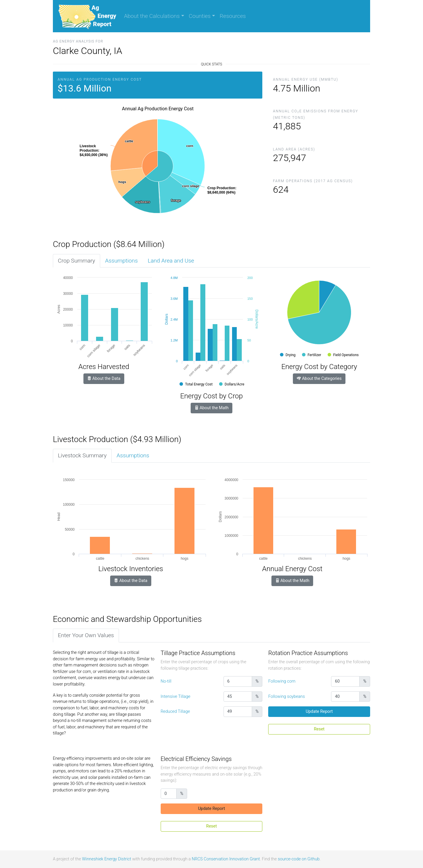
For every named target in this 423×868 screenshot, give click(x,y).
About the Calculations (152, 16)
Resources (233, 16)
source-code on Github (299, 859)
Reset (319, 729)
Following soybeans (286, 697)
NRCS (197, 859)
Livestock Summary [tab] (82, 455)
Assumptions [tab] (121, 261)
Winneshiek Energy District (106, 859)
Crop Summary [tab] (77, 261)
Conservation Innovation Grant (232, 859)
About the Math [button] (211, 408)
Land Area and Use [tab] (171, 261)
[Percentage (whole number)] (238, 681)
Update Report (319, 712)
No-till (166, 681)
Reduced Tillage (175, 712)
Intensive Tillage (176, 697)
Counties (200, 16)
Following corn (282, 681)
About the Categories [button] (319, 379)
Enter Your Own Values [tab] (86, 635)
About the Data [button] (104, 379)
